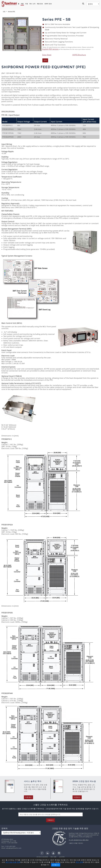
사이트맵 (61, 857)
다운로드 (28, 797)
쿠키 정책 (52, 857)
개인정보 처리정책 (42, 857)
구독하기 (50, 820)
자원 (27, 4)
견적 (45, 60)
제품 (22, 4)
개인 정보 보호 (11, 862)
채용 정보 (40, 4)
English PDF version (50, 49)
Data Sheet (47, 55)
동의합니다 (56, 865)
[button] (83, 4)
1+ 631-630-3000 (12, 843)
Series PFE (12, 11)
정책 (19, 862)
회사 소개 (32, 4)
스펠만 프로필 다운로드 (76, 843)
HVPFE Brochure (79, 55)
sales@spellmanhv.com (14, 848)
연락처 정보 (48, 4)
